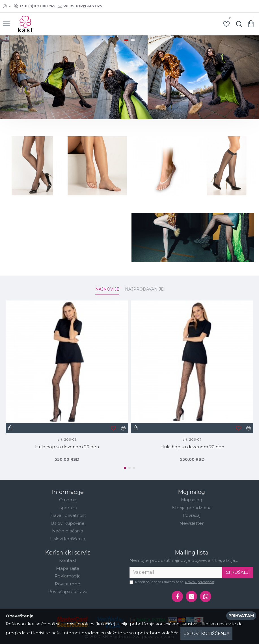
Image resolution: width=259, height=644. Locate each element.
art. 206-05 (67, 439)
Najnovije (107, 289)
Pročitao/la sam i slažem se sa (172, 582)
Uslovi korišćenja (206, 633)
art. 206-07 (192, 439)
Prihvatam (241, 616)
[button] (125, 468)
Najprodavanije (144, 289)
